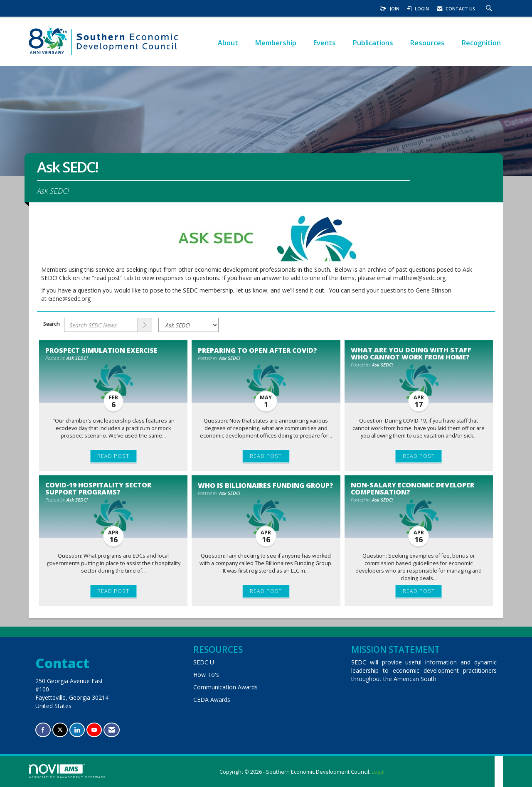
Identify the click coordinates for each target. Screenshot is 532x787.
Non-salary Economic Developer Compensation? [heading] (413, 488)
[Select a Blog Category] (188, 325)
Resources (427, 43)
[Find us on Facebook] (43, 730)
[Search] (145, 325)
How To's (206, 675)
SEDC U (204, 662)
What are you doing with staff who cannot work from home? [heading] (411, 353)
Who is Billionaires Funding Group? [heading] (266, 485)
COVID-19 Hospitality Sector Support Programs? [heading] (98, 488)
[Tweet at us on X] (60, 730)
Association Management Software (68, 771)
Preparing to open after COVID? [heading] (257, 350)
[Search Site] (490, 9)
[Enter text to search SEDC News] (101, 325)
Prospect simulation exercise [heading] (101, 350)
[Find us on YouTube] (94, 730)
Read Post (113, 456)
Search (52, 324)
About (228, 43)
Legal (378, 772)
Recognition (481, 43)
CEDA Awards (212, 700)
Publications (373, 43)
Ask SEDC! (77, 358)
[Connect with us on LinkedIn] (77, 730)
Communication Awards (225, 687)
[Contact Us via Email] (112, 730)
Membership (276, 43)
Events (324, 43)
